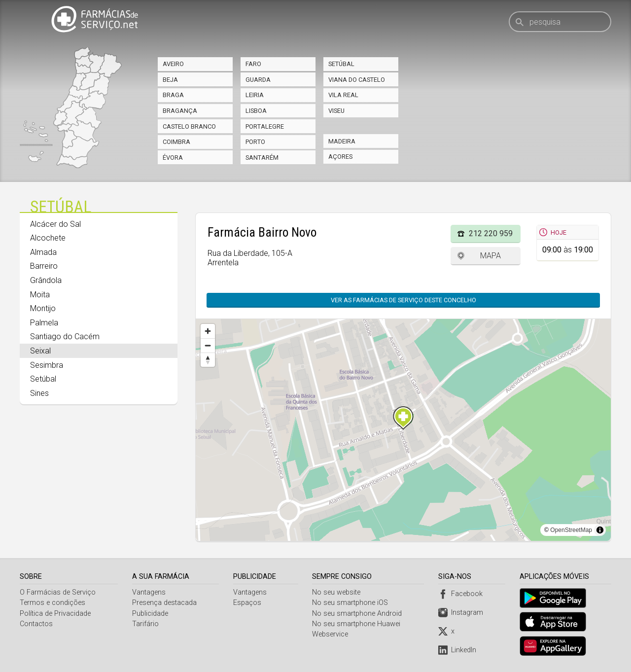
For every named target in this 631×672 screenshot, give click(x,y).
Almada (43, 252)
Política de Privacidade (55, 614)
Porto (255, 142)
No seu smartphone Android (358, 614)
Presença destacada (165, 603)
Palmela (44, 323)
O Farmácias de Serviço (58, 592)
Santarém (262, 158)
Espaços (248, 603)
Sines (39, 393)
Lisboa (256, 111)
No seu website (338, 592)
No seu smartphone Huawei (358, 624)
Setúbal (341, 64)
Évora (173, 158)
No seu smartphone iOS (351, 603)
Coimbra (176, 142)
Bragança (180, 111)
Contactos (36, 624)
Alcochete (48, 238)
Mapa (491, 256)
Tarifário (146, 624)
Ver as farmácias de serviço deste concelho (403, 300)
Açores (340, 157)
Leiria (255, 95)
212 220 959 (491, 233)
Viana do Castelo (357, 80)
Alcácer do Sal (55, 224)
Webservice (332, 634)
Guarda (258, 80)
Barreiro (44, 266)
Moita (40, 295)
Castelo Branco (189, 126)
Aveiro (173, 64)
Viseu (336, 111)
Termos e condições (53, 603)
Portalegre (265, 126)
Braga (173, 95)
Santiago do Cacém (65, 336)
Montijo (43, 308)
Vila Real (343, 95)
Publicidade (151, 614)
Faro (253, 64)
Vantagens (149, 592)
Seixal (40, 351)
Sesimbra (47, 365)
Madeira (342, 141)
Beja (170, 80)
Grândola (46, 280)
